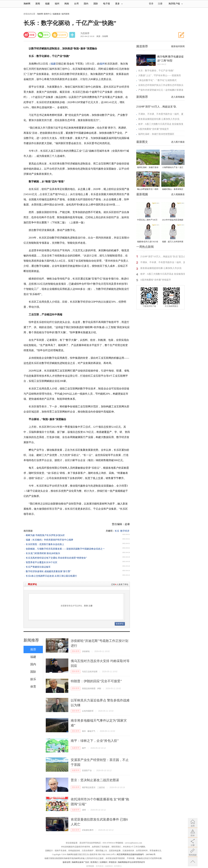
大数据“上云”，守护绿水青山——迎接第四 (160, 75)
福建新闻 (76, 748)
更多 (119, 4)
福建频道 (57, 14)
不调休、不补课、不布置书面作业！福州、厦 (161, 114)
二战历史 (101, 787)
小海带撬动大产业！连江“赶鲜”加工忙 (173, 168)
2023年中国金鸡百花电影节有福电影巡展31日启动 (173, 220)
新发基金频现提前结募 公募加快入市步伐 (159, 119)
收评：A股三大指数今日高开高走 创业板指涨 (161, 124)
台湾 (76, 4)
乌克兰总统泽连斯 (90, 672)
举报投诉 (113, 862)
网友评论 (32, 584)
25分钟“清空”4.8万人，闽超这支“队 (156, 107)
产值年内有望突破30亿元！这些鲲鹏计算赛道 (161, 90)
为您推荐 (85, 33)
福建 (47, 4)
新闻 (38, 4)
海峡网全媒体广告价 (80, 862)
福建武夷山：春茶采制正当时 (173, 189)
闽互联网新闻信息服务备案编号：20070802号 (136, 854)
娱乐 (33, 679)
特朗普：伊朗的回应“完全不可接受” (96, 681)
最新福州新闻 (178, 46)
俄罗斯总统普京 (89, 787)
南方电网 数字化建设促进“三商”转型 (170, 59)
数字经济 (125, 531)
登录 (86, 606)
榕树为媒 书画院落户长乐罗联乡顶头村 (45, 535)
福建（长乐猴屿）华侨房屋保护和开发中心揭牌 (49, 540)
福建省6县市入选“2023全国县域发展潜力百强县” (148, 242)
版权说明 (67, 862)
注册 (160, 4)
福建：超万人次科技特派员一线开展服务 (173, 242)
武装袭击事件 (88, 830)
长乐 (117, 531)
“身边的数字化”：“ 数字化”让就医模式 (157, 80)
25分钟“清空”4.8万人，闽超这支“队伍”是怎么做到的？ (163, 257)
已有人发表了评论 (120, 584)
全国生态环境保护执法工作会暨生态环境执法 (161, 85)
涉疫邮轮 (86, 651)
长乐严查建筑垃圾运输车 (38, 567)
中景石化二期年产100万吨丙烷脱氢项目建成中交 (148, 220)
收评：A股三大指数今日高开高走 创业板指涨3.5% (163, 274)
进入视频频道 (178, 194)
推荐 (33, 649)
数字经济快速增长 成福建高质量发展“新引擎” (48, 571)
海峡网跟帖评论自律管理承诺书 (131, 862)
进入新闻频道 (178, 97)
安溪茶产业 (87, 771)
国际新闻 (76, 651)
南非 (84, 731)
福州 (57, 4)
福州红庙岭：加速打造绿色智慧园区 (156, 134)
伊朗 (99, 689)
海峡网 (27, 4)
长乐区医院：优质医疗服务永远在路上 (45, 544)
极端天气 (91, 731)
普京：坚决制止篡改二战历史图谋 (95, 780)
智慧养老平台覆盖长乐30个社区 (42, 562)
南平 (84, 748)
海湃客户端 (176, 4)
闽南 (67, 4)
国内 (86, 4)
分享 (73, 35)
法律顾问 (103, 862)
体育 (33, 687)
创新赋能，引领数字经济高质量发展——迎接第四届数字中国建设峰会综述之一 (65, 549)
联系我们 (94, 862)
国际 (96, 4)
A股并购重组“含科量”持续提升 (154, 129)
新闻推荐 (31, 640)
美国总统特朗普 (89, 689)
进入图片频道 (178, 142)
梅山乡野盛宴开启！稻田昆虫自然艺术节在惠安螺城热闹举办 (148, 189)
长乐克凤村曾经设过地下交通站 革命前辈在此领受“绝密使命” (56, 558)
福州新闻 (65, 14)
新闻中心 (48, 14)
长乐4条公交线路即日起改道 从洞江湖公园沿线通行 (51, 576)
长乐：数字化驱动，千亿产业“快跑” (156, 71)
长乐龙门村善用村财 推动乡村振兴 (43, 553)
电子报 (106, 4)
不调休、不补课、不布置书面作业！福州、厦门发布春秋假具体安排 (163, 263)
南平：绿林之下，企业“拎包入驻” (95, 741)
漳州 (84, 810)
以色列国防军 (88, 711)
